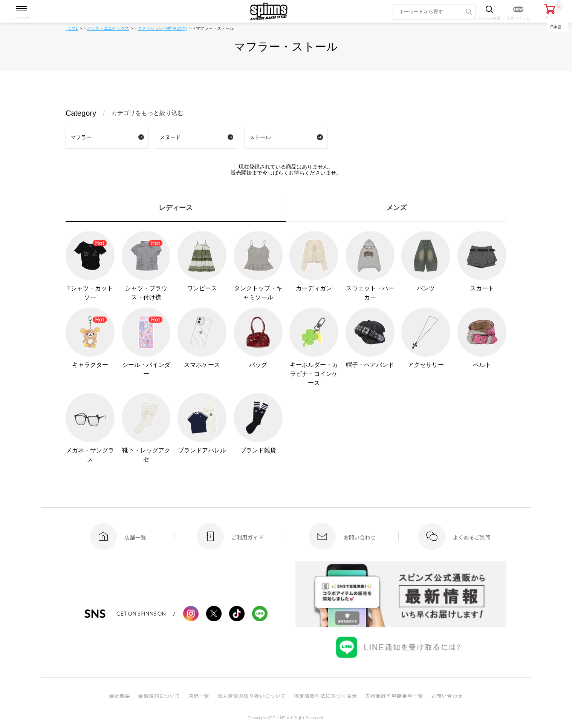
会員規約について (159, 696)
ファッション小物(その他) (162, 28)
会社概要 (119, 696)
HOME (72, 28)
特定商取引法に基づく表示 (326, 696)
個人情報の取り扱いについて (251, 696)
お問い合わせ (447, 696)
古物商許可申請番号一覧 (394, 696)
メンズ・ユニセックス (108, 28)
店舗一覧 (199, 696)
